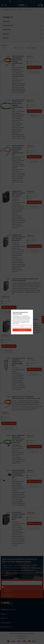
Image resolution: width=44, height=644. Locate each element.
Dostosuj (22, 326)
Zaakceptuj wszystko (22, 330)
